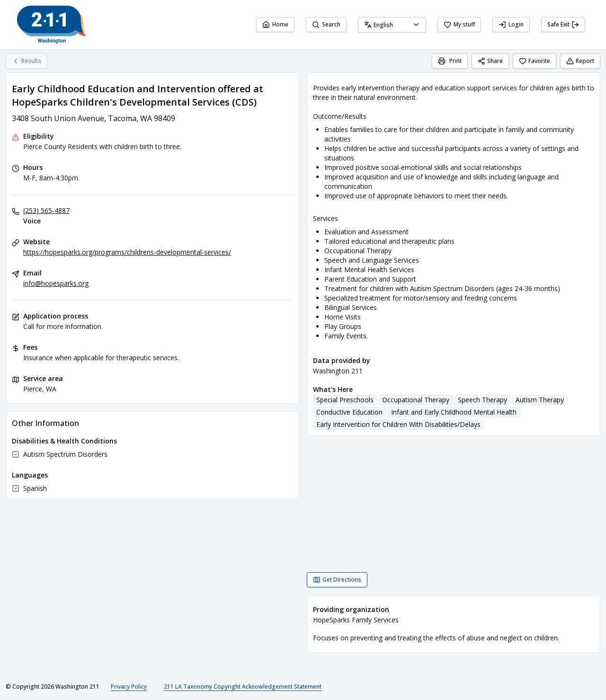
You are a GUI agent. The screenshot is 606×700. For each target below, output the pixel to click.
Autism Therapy (540, 400)
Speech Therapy (482, 400)
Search (326, 24)
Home (275, 24)
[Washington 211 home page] (52, 25)
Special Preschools (345, 400)
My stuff (459, 24)
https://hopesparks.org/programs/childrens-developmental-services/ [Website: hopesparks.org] (127, 252)
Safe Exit (563, 24)
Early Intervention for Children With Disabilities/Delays (398, 424)
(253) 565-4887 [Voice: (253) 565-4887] (46, 210)
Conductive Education (349, 412)
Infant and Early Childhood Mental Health (454, 412)
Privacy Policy (129, 687)
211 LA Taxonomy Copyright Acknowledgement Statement (243, 687)
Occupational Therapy (416, 400)
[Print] (450, 61)
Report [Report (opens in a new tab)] (580, 61)
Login (511, 24)
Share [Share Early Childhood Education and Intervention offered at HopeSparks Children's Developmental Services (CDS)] (490, 61)
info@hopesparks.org (56, 283)
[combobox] (392, 25)
